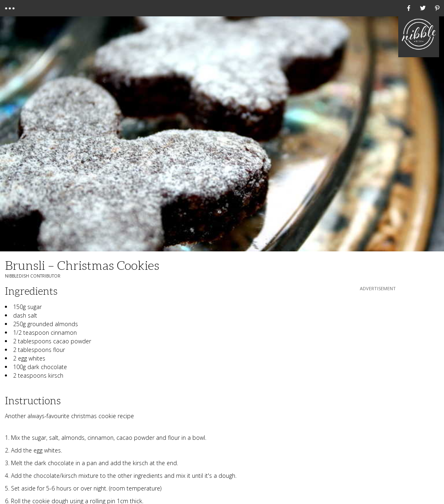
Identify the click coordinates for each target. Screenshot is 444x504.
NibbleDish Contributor (33, 276)
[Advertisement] (378, 344)
